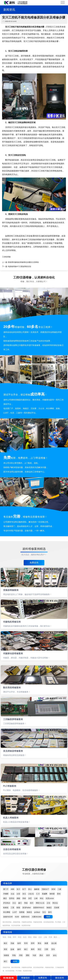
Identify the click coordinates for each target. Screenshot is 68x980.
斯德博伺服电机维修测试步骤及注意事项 (23, 262)
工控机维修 (6, 257)
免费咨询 (34, 563)
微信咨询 (59, 978)
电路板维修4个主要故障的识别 (20, 266)
